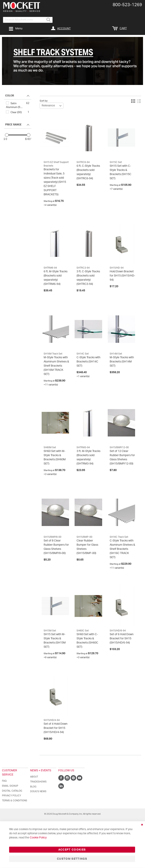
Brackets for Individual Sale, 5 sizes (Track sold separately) (55, 182)
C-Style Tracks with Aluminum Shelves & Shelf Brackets (122, 549)
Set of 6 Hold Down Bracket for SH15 (122, 639)
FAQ (4, 781)
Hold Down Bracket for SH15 (122, 276)
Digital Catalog (12, 791)
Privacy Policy (12, 796)
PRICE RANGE (13, 125)
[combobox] (28, 20)
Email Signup (10, 786)
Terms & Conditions (15, 801)
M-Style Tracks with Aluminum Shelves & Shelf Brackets (56, 366)
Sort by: (44, 101)
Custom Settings (72, 859)
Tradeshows (38, 782)
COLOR (10, 96)
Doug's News (38, 791)
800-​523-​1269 (127, 5)
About (34, 777)
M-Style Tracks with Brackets (122, 362)
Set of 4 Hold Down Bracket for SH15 (56, 728)
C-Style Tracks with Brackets (88, 362)
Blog (33, 787)
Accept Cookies (72, 850)
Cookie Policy (38, 838)
